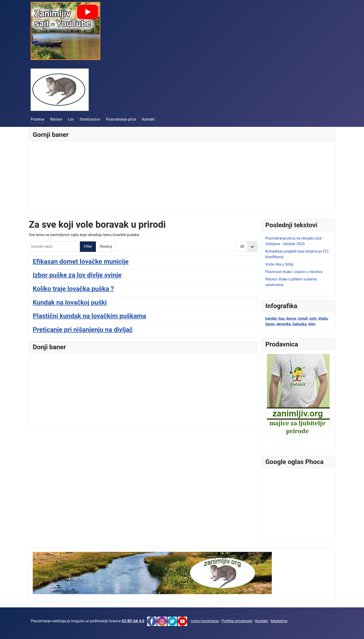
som (313, 318)
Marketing (279, 621)
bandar (271, 318)
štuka (323, 318)
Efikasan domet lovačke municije (81, 262)
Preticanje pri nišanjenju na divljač (83, 330)
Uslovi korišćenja (205, 621)
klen (312, 324)
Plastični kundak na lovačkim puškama (89, 316)
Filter (88, 246)
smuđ (303, 318)
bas (282, 318)
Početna (37, 119)
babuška (300, 324)
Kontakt (148, 119)
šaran (270, 324)
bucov (291, 318)
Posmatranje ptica (121, 119)
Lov (71, 119)
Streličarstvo (90, 119)
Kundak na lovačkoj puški (70, 302)
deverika (284, 324)
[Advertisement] (172, 177)
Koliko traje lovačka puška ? (73, 289)
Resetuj (106, 246)
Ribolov (56, 119)
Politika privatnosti (237, 621)
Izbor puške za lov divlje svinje (77, 275)
